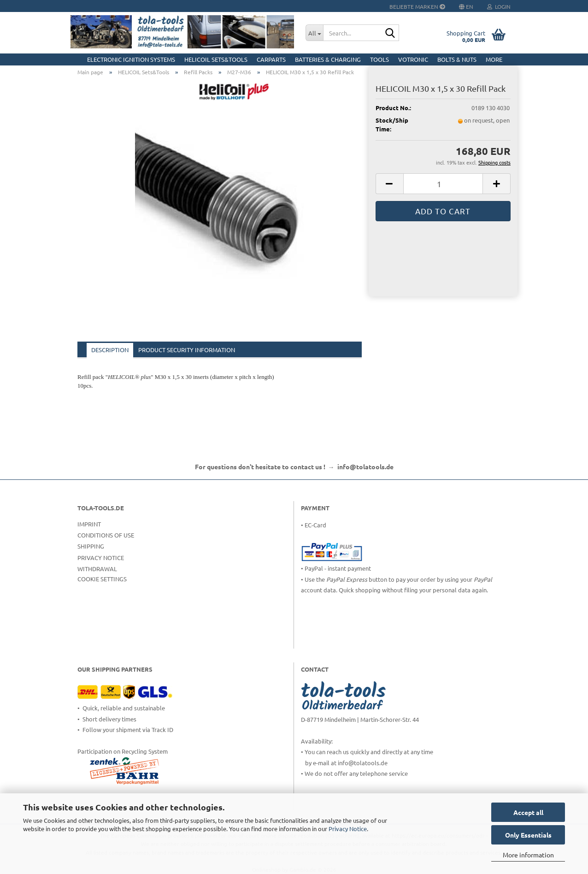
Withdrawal (97, 569)
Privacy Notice (348, 829)
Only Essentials (528, 835)
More (494, 59)
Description (110, 350)
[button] (389, 184)
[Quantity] (443, 184)
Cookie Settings (102, 579)
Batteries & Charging (328, 59)
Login (499, 6)
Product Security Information (187, 350)
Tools (379, 59)
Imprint (89, 524)
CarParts (271, 59)
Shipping (91, 546)
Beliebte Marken (417, 6)
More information (528, 855)
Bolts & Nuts (457, 59)
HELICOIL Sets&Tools (216, 59)
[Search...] (314, 33)
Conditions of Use (106, 535)
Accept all (528, 812)
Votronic (413, 59)
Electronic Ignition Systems (131, 59)
